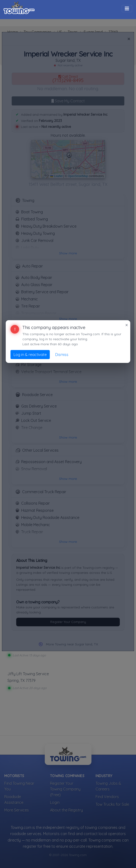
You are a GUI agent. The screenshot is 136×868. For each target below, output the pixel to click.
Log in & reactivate (30, 355)
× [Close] (127, 325)
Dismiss (62, 355)
